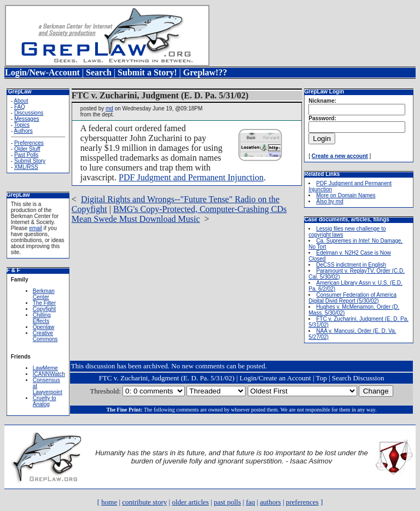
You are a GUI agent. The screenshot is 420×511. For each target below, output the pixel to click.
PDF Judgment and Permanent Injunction (191, 177)
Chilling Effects (42, 318)
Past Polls (26, 155)
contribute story (144, 502)
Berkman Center (44, 294)
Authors (23, 131)
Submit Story (30, 161)
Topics (22, 125)
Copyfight (44, 309)
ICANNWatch (49, 374)
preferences (302, 502)
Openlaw (43, 327)
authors (270, 502)
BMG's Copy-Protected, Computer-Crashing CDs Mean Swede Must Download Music (179, 214)
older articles (190, 502)
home (109, 502)
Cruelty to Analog (45, 401)
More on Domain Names (346, 195)
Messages (27, 119)
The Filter (44, 303)
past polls (227, 502)
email (36, 228)
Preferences (29, 143)
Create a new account (340, 156)
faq (251, 502)
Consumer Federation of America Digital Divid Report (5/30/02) (352, 298)
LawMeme (45, 368)
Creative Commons (45, 336)
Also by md (329, 201)
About (21, 101)
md (109, 108)
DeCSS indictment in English (351, 265)
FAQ (20, 107)
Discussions (29, 113)
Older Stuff (27, 149)
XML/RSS (26, 167)
